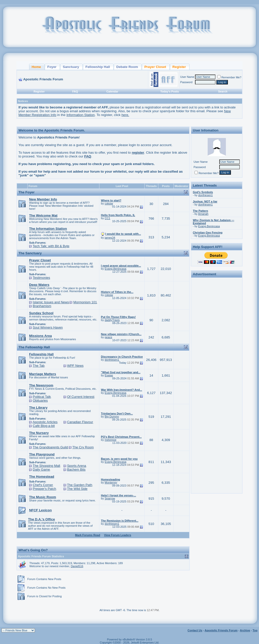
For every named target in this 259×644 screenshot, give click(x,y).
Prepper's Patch (45, 489)
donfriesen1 (112, 360)
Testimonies (41, 278)
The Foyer (27, 192)
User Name (187, 77)
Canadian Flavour (80, 422)
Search (223, 91)
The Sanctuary (30, 253)
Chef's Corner (43, 485)
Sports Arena (77, 466)
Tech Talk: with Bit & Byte (51, 246)
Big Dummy (112, 417)
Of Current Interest (81, 397)
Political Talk (42, 397)
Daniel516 (77, 566)
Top (255, 630)
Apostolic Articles (45, 422)
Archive (245, 630)
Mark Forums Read (88, 535)
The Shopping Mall (46, 466)
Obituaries (40, 400)
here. (125, 115)
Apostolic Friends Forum (221, 630)
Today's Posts (170, 91)
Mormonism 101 (85, 302)
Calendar (112, 91)
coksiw (109, 203)
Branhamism (42, 306)
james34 (110, 238)
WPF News (75, 366)
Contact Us (195, 630)
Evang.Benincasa (116, 269)
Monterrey (111, 482)
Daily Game (41, 469)
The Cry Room (83, 447)
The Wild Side (77, 489)
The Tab (39, 366)
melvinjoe (111, 440)
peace (109, 337)
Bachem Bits (76, 469)
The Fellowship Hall (34, 347)
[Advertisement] (217, 355)
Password (186, 82)
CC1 (107, 218)
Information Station (81, 115)
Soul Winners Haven (48, 327)
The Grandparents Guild (50, 447)
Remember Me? (229, 77)
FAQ (75, 91)
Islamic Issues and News (51, 302)
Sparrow (110, 498)
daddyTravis (112, 320)
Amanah (203, 214)
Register (39, 91)
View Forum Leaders (117, 535)
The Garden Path (80, 485)
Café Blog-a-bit (44, 426)
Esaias (109, 375)
